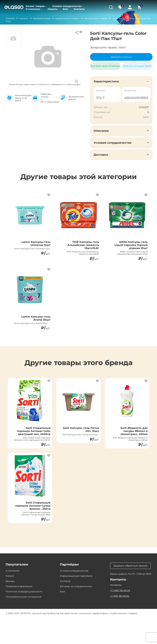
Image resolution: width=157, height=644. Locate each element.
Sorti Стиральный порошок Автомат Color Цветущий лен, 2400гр (33, 445)
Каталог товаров (35, 6)
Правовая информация (19, 613)
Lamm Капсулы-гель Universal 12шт (33, 245)
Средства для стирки (67, 18)
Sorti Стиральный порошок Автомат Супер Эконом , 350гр (32, 529)
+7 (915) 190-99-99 (120, 622)
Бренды (10, 607)
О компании (33, 9)
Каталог (24, 18)
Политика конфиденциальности (24, 618)
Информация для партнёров (76, 602)
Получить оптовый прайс (137, 66)
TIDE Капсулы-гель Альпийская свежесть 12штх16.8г (81, 247)
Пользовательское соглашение (24, 623)
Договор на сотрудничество (76, 613)
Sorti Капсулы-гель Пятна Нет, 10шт (82, 442)
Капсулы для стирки (96, 18)
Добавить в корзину (121, 57)
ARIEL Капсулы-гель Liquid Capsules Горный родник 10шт (129, 247)
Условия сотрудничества (67, 6)
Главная (10, 18)
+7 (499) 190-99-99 (120, 617)
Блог (66, 9)
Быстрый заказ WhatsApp (105, 65)
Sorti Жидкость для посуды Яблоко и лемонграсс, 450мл (130, 444)
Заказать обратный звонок (130, 592)
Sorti (146, 117)
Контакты (79, 9)
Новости (53, 9)
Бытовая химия (42, 18)
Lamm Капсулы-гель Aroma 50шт (33, 324)
